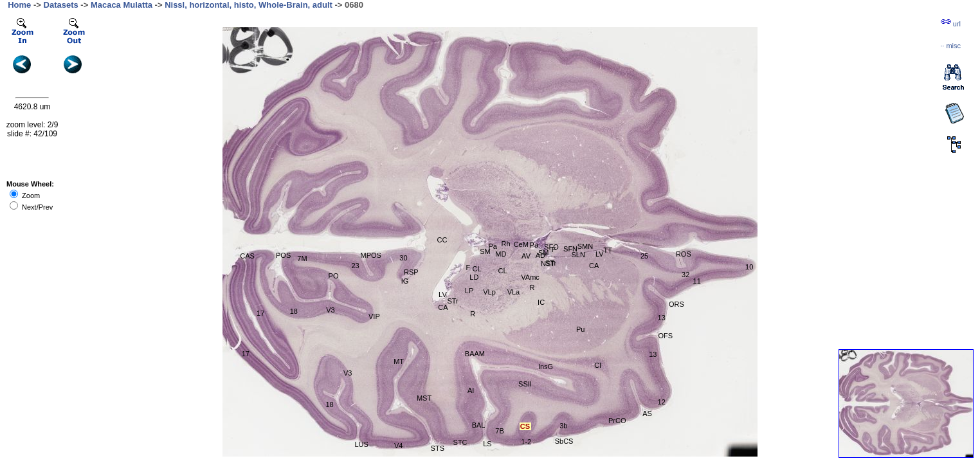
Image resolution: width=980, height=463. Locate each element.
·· (950, 46)
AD (540, 255)
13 (662, 318)
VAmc (530, 277)
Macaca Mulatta (122, 5)
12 (662, 402)
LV (443, 295)
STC (460, 442)
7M (302, 259)
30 (403, 258)
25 (644, 256)
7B (499, 431)
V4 (398, 446)
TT (607, 250)
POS (283, 255)
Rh (505, 244)
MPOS (371, 255)
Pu (580, 329)
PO (334, 276)
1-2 (526, 442)
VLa (514, 292)
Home (19, 5)
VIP (374, 316)
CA (443, 307)
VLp (489, 292)
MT (399, 361)
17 (246, 354)
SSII (525, 384)
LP (469, 291)
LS (487, 444)
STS (438, 448)
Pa (493, 246)
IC (541, 302)
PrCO (617, 421)
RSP (411, 272)
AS (647, 413)
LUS (361, 444)
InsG (546, 367)
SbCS (564, 441)
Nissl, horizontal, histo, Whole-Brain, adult (249, 5)
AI (471, 390)
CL (477, 269)
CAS (247, 256)
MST (424, 398)
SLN (578, 255)
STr (452, 301)
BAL (479, 425)
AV (526, 256)
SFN (570, 249)
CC (442, 240)
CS (525, 426)
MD (501, 254)
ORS (676, 304)
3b (563, 426)
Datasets (61, 5)
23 (355, 266)
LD (474, 277)
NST (548, 264)
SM (485, 251)
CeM (521, 244)
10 (749, 267)
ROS (684, 254)
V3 (348, 373)
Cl (597, 365)
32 (685, 275)
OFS (665, 336)
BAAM (475, 354)
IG (405, 281)
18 (329, 404)
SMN (585, 246)
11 (697, 281)
